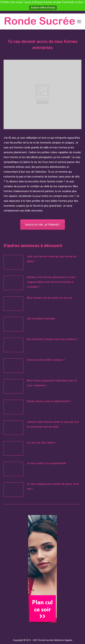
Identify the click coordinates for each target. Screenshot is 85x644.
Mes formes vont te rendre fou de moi (50, 298)
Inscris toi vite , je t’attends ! (43, 225)
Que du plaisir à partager (41, 318)
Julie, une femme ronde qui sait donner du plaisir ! (52, 259)
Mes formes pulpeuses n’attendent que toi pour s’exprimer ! (52, 383)
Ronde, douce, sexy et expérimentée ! (49, 401)
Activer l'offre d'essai (43, 8)
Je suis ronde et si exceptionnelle (47, 463)
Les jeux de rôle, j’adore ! (41, 443)
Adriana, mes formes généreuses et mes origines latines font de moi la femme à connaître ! (51, 282)
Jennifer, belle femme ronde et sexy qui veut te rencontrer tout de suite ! (53, 424)
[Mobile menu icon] (79, 22)
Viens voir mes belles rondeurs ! (46, 360)
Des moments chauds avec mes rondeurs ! (52, 339)
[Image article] (13, 262)
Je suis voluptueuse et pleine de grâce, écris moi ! (53, 486)
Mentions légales (63, 640)
